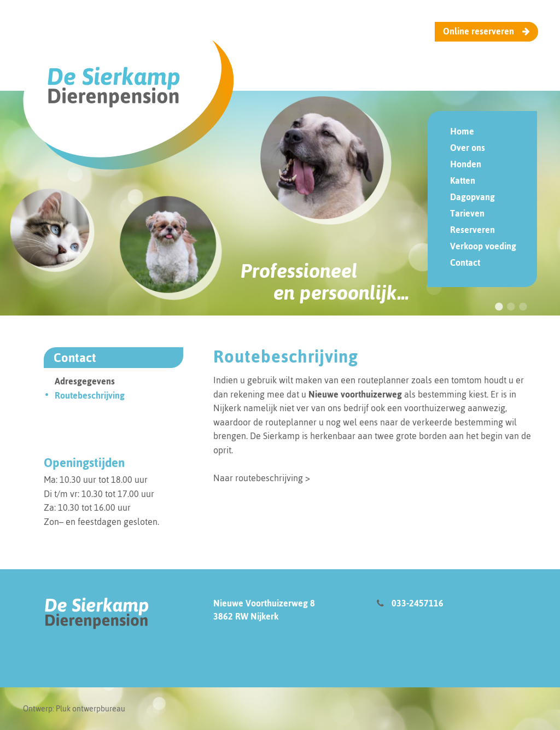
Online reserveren (486, 31)
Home (462, 131)
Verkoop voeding (483, 246)
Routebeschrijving (90, 461)
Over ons (468, 148)
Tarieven (467, 213)
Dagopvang (472, 197)
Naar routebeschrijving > (262, 544)
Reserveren (472, 230)
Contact (465, 262)
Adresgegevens (85, 447)
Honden (466, 164)
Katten (463, 180)
